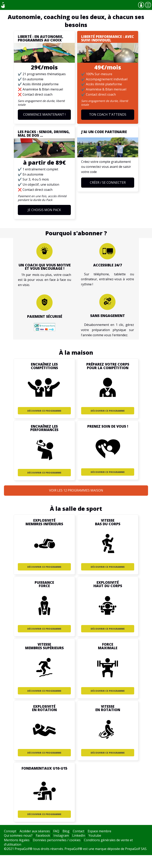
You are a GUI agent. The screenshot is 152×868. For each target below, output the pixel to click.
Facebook (43, 835)
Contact (79, 831)
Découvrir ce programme (44, 411)
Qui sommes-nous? (18, 835)
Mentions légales (17, 840)
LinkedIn (79, 835)
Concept (10, 831)
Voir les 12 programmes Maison (76, 490)
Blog (66, 831)
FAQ (56, 831)
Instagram (61, 835)
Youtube (95, 835)
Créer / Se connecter (108, 182)
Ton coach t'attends (108, 114)
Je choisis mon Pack (44, 210)
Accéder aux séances (35, 831)
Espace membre (99, 831)
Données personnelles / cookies (57, 840)
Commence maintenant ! (44, 114)
